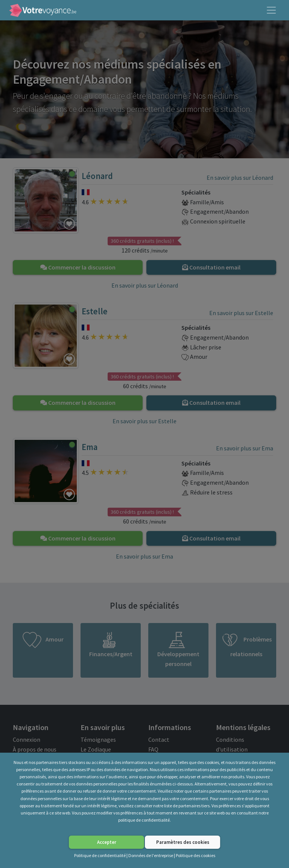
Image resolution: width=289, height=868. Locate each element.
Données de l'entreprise (151, 855)
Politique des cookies (195, 855)
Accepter (107, 842)
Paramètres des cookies (183, 842)
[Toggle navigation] (271, 10)
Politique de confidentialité (100, 855)
